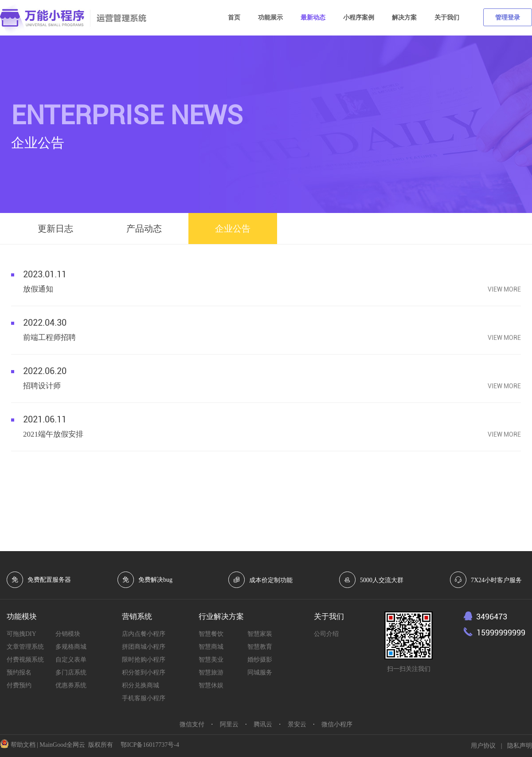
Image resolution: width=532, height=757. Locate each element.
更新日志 (55, 229)
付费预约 (19, 685)
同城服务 (260, 672)
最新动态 (313, 18)
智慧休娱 (211, 685)
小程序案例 (359, 18)
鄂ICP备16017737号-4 (150, 745)
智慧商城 (211, 647)
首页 (234, 18)
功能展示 (270, 18)
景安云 (297, 724)
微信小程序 (337, 724)
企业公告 (233, 229)
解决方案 (404, 18)
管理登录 (508, 18)
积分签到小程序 (144, 672)
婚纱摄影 (260, 660)
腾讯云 (263, 724)
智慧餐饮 (211, 634)
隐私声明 (520, 746)
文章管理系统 (25, 647)
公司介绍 (326, 634)
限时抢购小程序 (144, 660)
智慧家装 (260, 634)
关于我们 (447, 18)
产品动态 (144, 229)
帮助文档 (23, 745)
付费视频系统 (25, 660)
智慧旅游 (211, 672)
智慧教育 (260, 647)
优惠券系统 (71, 685)
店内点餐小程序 (144, 634)
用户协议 (483, 746)
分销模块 (68, 634)
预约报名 (19, 672)
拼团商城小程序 (144, 647)
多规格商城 (71, 647)
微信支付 (192, 724)
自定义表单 (71, 660)
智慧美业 (211, 660)
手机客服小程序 (144, 698)
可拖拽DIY (22, 634)
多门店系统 (71, 672)
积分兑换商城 (141, 685)
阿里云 (229, 724)
